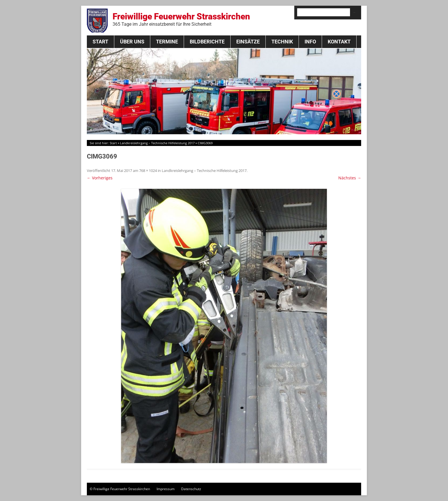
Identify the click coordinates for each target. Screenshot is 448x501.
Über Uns (132, 42)
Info (310, 42)
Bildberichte (207, 42)
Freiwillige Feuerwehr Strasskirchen (181, 19)
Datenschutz (191, 489)
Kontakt (339, 42)
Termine (167, 42)
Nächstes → (350, 178)
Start (100, 42)
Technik (282, 42)
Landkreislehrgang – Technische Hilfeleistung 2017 (157, 143)
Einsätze (248, 42)
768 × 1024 (148, 171)
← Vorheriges (100, 178)
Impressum (166, 489)
